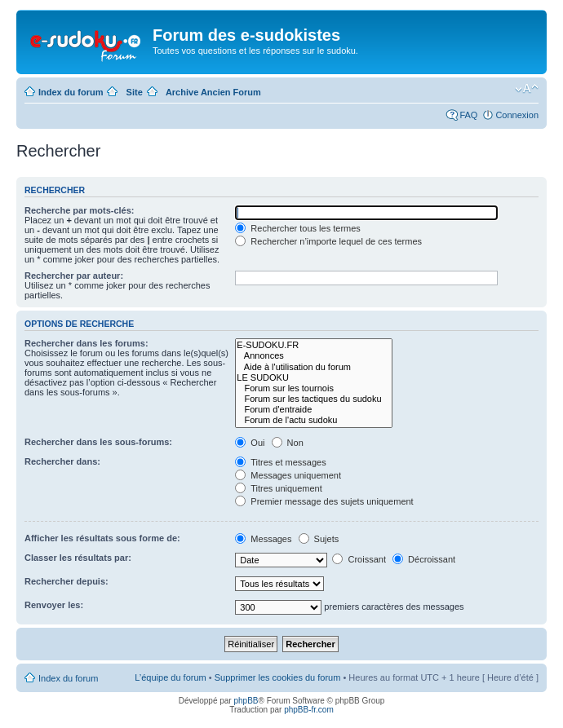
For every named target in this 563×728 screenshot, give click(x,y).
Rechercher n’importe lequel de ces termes (328, 241)
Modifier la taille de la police (527, 89)
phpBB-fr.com (309, 710)
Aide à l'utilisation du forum (313, 367)
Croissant (359, 559)
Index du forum (71, 92)
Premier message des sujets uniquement (324, 501)
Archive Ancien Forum (213, 92)
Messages (263, 539)
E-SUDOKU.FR (313, 345)
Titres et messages (280, 462)
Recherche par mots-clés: (80, 210)
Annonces (313, 356)
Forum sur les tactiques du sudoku (313, 399)
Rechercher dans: (62, 461)
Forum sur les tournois (313, 388)
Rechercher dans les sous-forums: (98, 442)
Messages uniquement (288, 475)
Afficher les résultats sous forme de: (102, 538)
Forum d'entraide (313, 410)
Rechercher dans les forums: (86, 343)
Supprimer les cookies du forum (278, 677)
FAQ (468, 115)
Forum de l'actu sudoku (313, 420)
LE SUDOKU (313, 378)
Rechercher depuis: (66, 581)
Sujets (319, 539)
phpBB (246, 701)
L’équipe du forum (170, 677)
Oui (250, 443)
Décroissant (424, 559)
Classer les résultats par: (78, 558)
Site (135, 92)
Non (288, 443)
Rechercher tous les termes (298, 228)
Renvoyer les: (54, 605)
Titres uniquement (279, 488)
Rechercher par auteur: (74, 276)
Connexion (517, 115)
